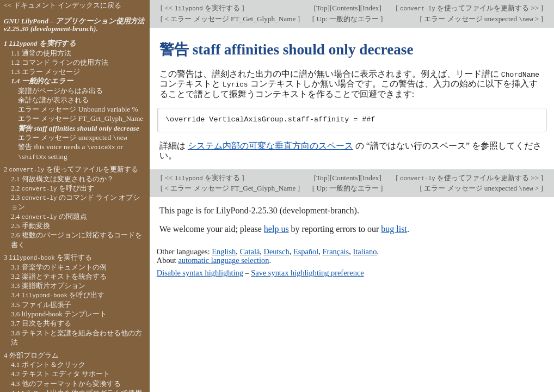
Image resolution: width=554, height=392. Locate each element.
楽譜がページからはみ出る (60, 91)
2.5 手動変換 (30, 226)
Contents (345, 8)
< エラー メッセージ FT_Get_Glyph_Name (230, 19)
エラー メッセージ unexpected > (482, 19)
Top (322, 8)
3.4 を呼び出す (58, 295)
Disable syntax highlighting (200, 272)
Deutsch (276, 250)
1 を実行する (40, 43)
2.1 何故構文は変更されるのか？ (62, 179)
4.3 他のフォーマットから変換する (66, 384)
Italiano (365, 250)
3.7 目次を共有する (41, 323)
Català (250, 250)
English (224, 250)
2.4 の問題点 (49, 216)
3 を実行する (48, 257)
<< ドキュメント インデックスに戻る (63, 5)
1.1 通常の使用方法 (41, 53)
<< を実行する (202, 8)
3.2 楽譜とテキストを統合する (59, 276)
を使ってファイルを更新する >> (470, 8)
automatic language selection (223, 260)
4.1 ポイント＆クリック (48, 365)
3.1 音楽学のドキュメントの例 (59, 267)
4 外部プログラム (31, 355)
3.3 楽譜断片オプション (48, 286)
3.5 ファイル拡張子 (41, 305)
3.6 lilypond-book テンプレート (59, 314)
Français (336, 250)
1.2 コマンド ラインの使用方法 (60, 62)
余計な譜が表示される (53, 100)
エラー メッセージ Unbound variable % (78, 109)
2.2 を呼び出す (53, 188)
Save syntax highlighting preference (307, 272)
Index (371, 8)
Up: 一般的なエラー (347, 19)
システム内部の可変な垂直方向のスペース (270, 145)
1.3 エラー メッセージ (45, 72)
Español (306, 250)
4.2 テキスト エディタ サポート (61, 374)
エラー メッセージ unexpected (72, 137)
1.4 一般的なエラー (42, 81)
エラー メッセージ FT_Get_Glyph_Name (81, 118)
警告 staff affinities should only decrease (79, 128)
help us (276, 228)
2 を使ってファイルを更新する (71, 169)
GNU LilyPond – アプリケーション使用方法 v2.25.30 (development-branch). (74, 25)
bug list (394, 228)
